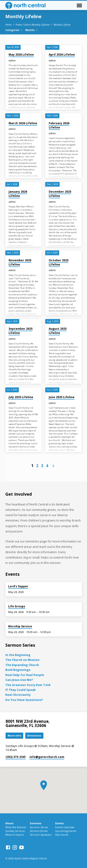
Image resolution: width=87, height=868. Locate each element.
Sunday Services (15, 831)
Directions (34, 735)
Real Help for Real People (25, 675)
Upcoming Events (66, 831)
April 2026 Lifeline (62, 55)
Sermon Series (39, 827)
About (9, 823)
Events (60, 823)
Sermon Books (39, 831)
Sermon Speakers (41, 835)
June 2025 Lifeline (62, 397)
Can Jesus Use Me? (19, 680)
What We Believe (16, 827)
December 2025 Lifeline (60, 194)
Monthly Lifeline (62, 25)
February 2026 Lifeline (59, 125)
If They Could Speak (21, 690)
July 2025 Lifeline (21, 397)
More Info (14, 735)
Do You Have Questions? (24, 700)
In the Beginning (18, 655)
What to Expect (15, 835)
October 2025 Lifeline (59, 262)
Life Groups (17, 606)
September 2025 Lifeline (21, 331)
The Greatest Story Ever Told (28, 685)
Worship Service (20, 626)
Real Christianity (18, 695)
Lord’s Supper (18, 586)
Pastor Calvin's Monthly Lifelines (33, 25)
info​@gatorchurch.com (47, 757)
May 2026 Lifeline (21, 55)
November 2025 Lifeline (20, 262)
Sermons (35, 823)
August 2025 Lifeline (58, 331)
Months (32, 30)
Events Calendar (65, 827)
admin (12, 61)
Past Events (62, 835)
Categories (14, 30)
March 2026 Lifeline (23, 123)
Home (8, 25)
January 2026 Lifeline (18, 194)
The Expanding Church (22, 665)
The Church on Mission (22, 660)
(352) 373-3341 (16, 757)
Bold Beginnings (18, 670)
